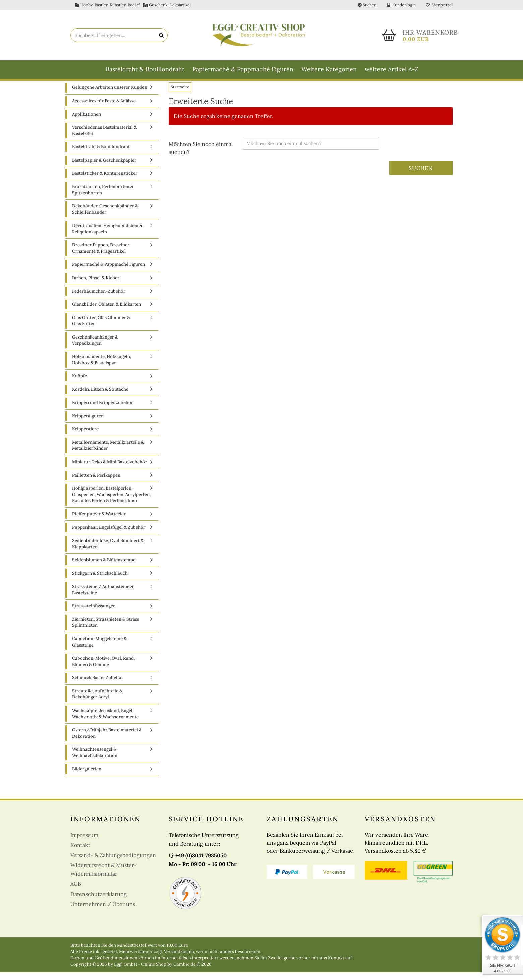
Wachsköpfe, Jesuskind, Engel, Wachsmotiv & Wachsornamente (105, 721)
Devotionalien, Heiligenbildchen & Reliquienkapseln (107, 236)
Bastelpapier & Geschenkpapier (104, 167)
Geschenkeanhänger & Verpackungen (95, 348)
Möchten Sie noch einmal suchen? (201, 155)
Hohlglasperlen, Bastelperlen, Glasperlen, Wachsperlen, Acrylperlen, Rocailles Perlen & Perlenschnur (111, 502)
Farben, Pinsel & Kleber (96, 285)
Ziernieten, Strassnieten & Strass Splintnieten (106, 630)
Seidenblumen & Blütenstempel (104, 568)
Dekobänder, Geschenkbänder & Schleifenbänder (105, 217)
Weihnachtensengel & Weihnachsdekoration (95, 760)
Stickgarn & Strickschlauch (100, 581)
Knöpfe (80, 384)
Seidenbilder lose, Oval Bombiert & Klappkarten (108, 551)
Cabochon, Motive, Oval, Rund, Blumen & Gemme (103, 669)
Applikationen (86, 121)
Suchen (367, 5)
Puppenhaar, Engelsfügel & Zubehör (109, 535)
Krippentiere (85, 437)
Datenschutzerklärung (99, 901)
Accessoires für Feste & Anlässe (104, 108)
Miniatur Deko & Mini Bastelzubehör (110, 469)
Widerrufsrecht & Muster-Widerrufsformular (104, 877)
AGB (76, 891)
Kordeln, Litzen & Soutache (100, 397)
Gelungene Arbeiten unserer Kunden (110, 95)
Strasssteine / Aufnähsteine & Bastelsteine (103, 597)
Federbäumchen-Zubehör (99, 298)
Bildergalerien (87, 776)
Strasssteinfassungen (94, 614)
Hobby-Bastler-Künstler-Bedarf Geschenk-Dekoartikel (133, 5)
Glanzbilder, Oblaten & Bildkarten (107, 312)
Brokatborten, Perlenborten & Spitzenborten (103, 197)
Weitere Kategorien (329, 69)
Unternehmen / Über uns (103, 911)
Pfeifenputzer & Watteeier (99, 521)
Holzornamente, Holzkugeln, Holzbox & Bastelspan (102, 367)
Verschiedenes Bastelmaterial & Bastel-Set (104, 138)
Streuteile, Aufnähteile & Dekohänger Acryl (97, 701)
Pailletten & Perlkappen (96, 482)
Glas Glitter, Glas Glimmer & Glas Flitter (101, 328)
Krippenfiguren (88, 423)
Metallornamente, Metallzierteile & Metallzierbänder (108, 453)
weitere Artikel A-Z (392, 69)
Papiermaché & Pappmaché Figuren (243, 69)
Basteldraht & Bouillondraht (145, 69)
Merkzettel (439, 5)
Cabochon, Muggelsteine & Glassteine (99, 650)
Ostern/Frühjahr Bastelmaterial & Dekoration (107, 741)
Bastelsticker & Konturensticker (105, 181)
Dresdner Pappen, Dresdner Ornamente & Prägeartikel (101, 256)
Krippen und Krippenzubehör (103, 410)
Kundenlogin (401, 5)
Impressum (84, 842)
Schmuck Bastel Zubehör (98, 685)
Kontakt (80, 852)
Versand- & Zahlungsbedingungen (113, 862)
